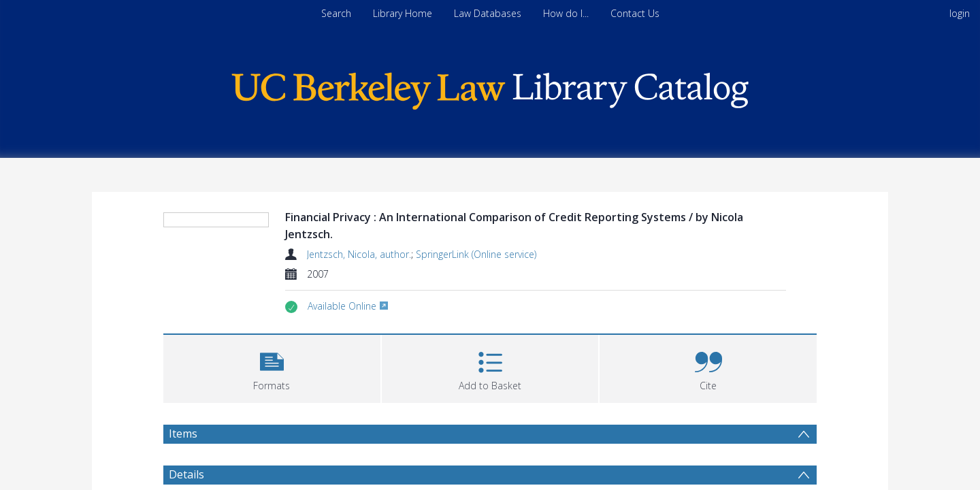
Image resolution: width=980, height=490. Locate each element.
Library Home (403, 13)
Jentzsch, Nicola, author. (359, 254)
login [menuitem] (960, 13)
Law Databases (488, 13)
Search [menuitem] (336, 13)
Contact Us (635, 13)
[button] (272, 367)
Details (186, 474)
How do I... (566, 13)
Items (183, 434)
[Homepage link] (490, 87)
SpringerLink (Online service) (476, 254)
